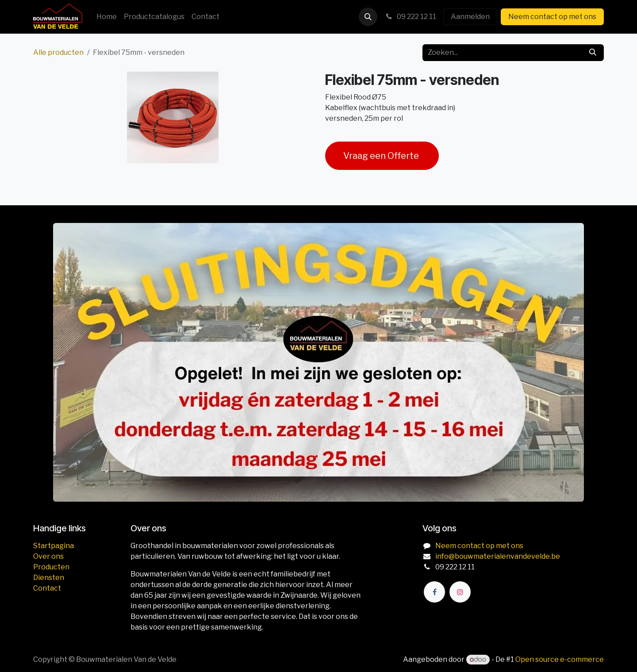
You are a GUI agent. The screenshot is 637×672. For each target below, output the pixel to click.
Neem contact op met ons (552, 17)
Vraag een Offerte (382, 156)
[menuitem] (107, 17)
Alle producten (58, 52)
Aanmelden (470, 17)
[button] (368, 17)
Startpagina (54, 546)
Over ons (48, 556)
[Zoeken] (593, 53)
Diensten (49, 578)
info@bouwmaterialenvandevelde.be (498, 556)
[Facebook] (434, 592)
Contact (47, 588)
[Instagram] (460, 592)
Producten (51, 567)
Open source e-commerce (560, 659)
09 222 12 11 (410, 17)
